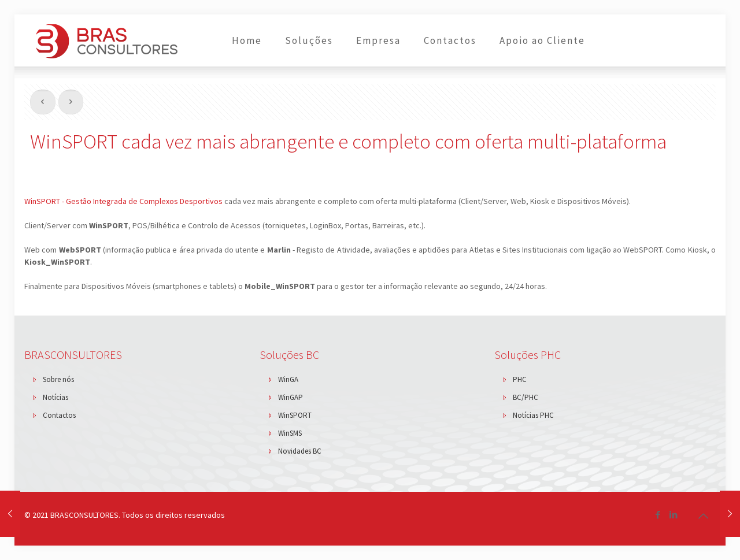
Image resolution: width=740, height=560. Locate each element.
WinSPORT (295, 415)
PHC (520, 379)
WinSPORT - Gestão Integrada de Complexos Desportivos (123, 201)
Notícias (55, 397)
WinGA (288, 379)
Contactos (59, 415)
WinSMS (290, 433)
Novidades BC (300, 451)
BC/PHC (526, 397)
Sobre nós (58, 379)
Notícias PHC (533, 415)
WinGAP (291, 397)
